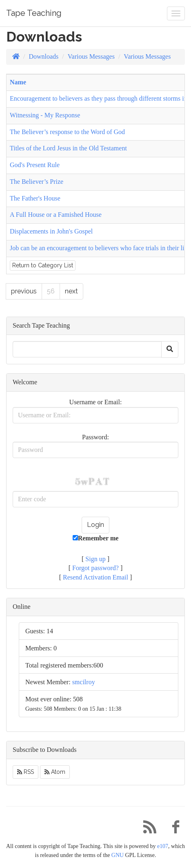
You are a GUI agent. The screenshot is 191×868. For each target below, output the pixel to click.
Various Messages (91, 56)
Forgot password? (95, 568)
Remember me (96, 538)
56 (51, 291)
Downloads (43, 56)
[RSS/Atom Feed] (147, 829)
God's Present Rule (35, 165)
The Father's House (35, 198)
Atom (55, 772)
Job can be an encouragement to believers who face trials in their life (100, 248)
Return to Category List (43, 265)
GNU (118, 855)
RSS (26, 772)
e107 (163, 846)
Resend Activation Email (95, 577)
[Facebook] (173, 829)
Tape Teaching (34, 13)
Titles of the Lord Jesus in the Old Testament (68, 148)
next (71, 291)
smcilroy (84, 682)
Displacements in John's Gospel (51, 231)
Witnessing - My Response (45, 115)
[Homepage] (16, 56)
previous (24, 291)
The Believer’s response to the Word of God (67, 132)
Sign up (95, 559)
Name (18, 82)
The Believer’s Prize (37, 182)
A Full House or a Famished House (56, 215)
